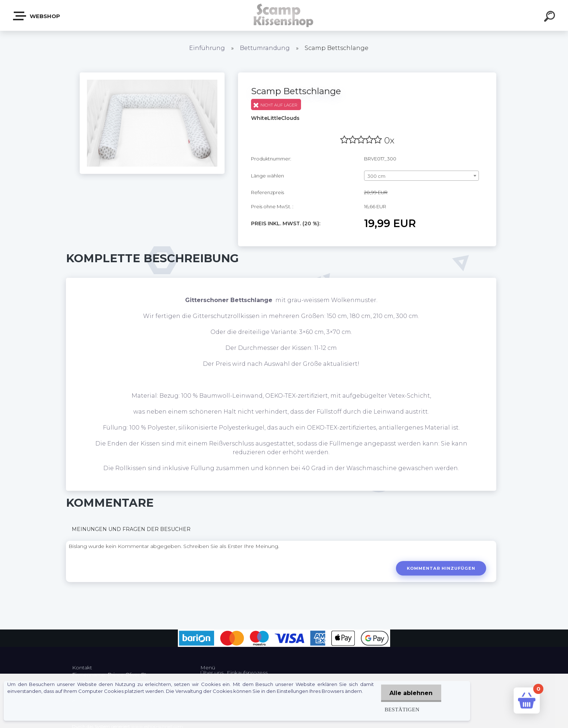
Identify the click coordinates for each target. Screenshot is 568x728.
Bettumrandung (265, 48)
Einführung (207, 48)
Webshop (37, 16)
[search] (551, 17)
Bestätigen (401, 709)
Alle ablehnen (411, 693)
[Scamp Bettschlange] (152, 75)
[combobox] (421, 176)
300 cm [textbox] (376, 176)
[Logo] (284, 15)
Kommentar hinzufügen (441, 568)
